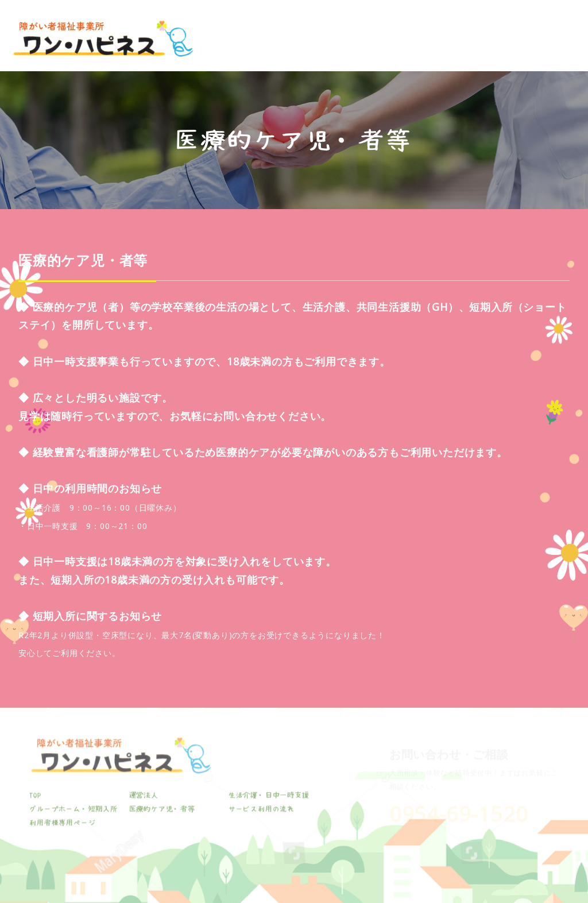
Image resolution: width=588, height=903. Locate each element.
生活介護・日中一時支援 (292, 46)
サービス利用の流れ (486, 46)
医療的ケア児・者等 (428, 46)
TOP (210, 39)
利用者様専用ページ (545, 46)
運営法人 (242, 46)
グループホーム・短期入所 (360, 46)
